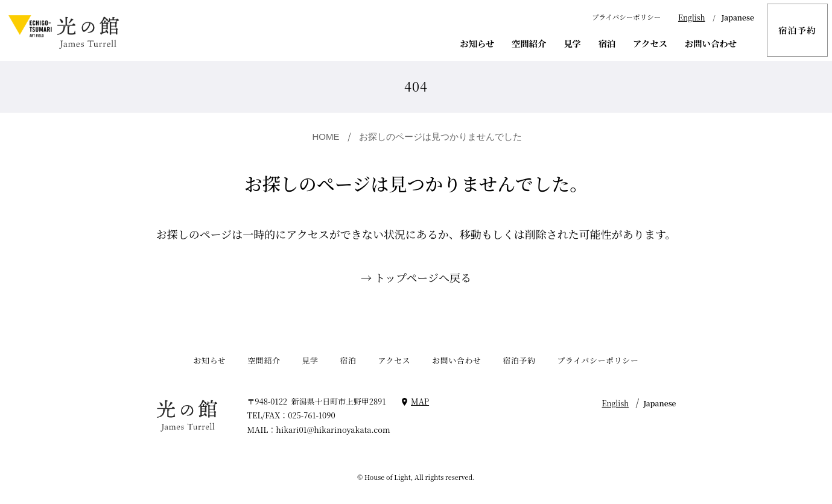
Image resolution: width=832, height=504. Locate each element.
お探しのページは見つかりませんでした (440, 137)
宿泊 (607, 43)
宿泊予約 (797, 30)
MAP (420, 401)
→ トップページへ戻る (416, 277)
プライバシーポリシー (626, 17)
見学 (572, 43)
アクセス (650, 43)
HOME (325, 137)
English (692, 17)
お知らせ (477, 43)
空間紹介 (529, 43)
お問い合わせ (711, 43)
